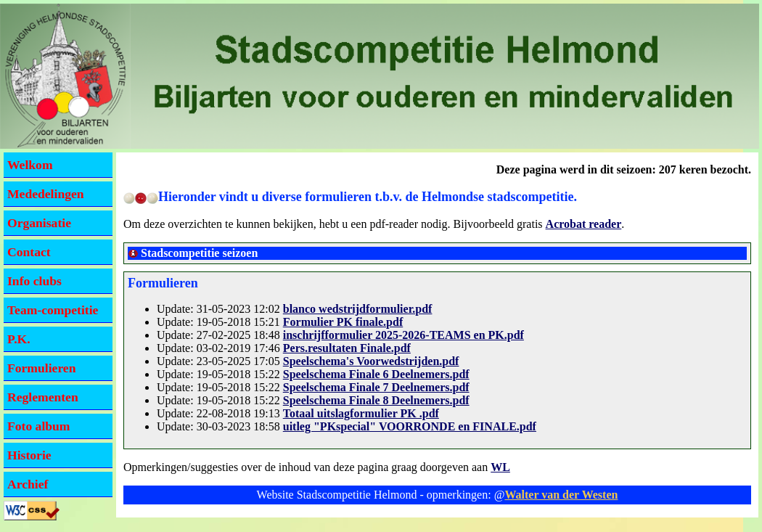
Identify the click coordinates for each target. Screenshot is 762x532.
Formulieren (41, 368)
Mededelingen (46, 194)
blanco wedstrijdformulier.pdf (358, 309)
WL (500, 467)
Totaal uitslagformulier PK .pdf (361, 413)
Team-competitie (53, 310)
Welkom (30, 165)
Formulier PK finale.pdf (343, 322)
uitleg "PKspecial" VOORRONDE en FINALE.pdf (410, 426)
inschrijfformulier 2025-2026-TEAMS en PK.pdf (403, 335)
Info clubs (34, 281)
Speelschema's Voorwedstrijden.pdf (371, 361)
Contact (29, 252)
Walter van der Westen (561, 495)
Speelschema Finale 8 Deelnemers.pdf (376, 400)
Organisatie (39, 223)
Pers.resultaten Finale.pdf (347, 348)
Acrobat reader (584, 224)
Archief (28, 484)
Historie (29, 455)
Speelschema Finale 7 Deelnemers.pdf (376, 387)
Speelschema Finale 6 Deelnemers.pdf (376, 374)
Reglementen (43, 397)
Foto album (39, 426)
